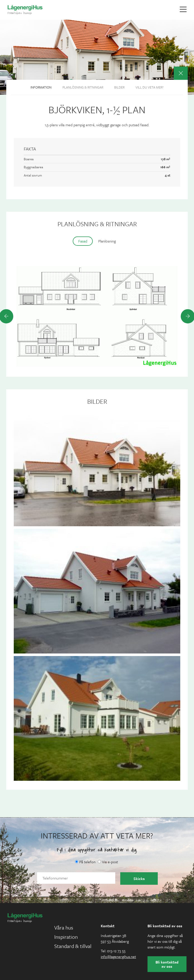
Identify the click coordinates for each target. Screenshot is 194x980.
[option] (97, 316)
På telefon (85, 862)
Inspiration (66, 937)
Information (41, 87)
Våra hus (64, 927)
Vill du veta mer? (149, 87)
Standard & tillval (73, 946)
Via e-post (108, 862)
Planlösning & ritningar (83, 87)
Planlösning (107, 241)
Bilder (119, 87)
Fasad (83, 241)
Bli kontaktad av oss (167, 964)
